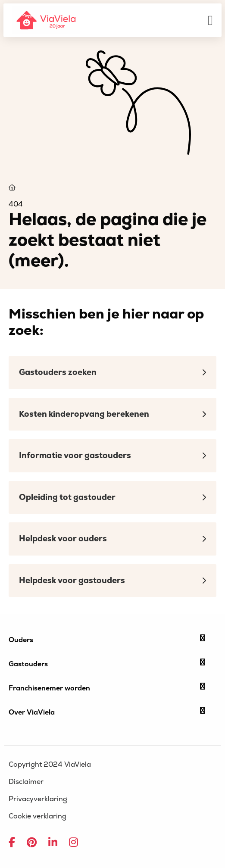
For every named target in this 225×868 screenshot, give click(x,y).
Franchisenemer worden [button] (107, 688)
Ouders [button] (107, 640)
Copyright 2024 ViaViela (50, 765)
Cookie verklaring (37, 816)
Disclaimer (26, 782)
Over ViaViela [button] (107, 712)
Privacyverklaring (38, 799)
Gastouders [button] (107, 664)
